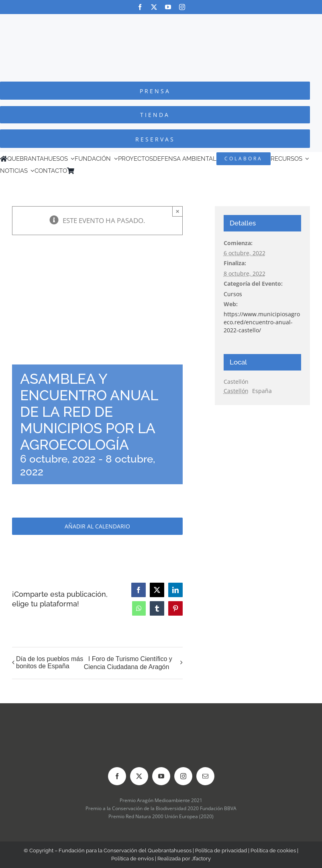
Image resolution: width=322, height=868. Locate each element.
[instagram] (182, 7)
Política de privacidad (221, 851)
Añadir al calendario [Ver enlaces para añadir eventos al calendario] (97, 526)
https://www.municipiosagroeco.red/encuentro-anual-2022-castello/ (262, 322)
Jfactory (201, 859)
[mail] (205, 776)
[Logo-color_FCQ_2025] (161, 21)
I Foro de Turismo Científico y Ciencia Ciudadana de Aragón (128, 663)
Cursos (233, 294)
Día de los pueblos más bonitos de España (50, 662)
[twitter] (154, 7)
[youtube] (168, 7)
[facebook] (140, 7)
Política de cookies (273, 851)
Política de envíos (132, 859)
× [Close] (178, 211)
